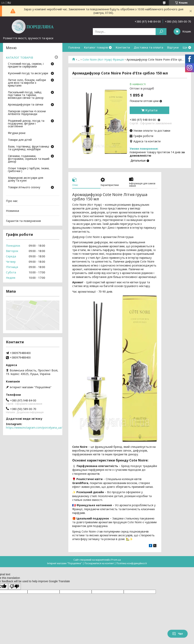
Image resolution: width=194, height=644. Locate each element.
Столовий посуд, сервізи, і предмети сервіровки (26, 65)
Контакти (123, 47)
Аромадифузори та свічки (26, 105)
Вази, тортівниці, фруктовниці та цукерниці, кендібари (29, 148)
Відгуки (173, 47)
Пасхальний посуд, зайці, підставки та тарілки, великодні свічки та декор (26, 95)
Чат (178, 634)
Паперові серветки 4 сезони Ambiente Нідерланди (27, 113)
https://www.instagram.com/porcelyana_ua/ (34, 428)
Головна (74, 47)
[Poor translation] (14, 586)
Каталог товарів (96, 47)
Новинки (12, 211)
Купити (151, 110)
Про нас (12, 201)
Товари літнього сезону (24, 187)
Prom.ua (116, 560)
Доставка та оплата (148, 47)
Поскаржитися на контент (99, 563)
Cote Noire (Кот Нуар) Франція (103, 60)
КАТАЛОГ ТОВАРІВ (19, 57)
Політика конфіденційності (132, 563)
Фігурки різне (17, 133)
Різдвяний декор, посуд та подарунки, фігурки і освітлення (26, 124)
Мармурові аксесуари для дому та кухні (26, 179)
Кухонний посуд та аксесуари (28, 73)
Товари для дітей (20, 140)
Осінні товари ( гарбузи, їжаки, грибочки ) (29, 170)
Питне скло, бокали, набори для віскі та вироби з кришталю (27, 83)
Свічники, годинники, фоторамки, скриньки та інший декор (29, 159)
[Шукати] (161, 32)
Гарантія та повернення (23, 221)
